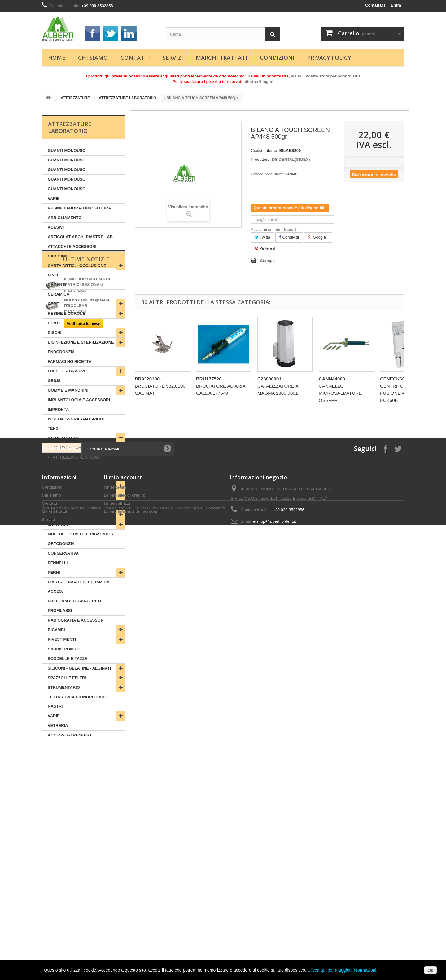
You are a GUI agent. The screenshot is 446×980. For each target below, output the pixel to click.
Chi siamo (93, 58)
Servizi (173, 58)
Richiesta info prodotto (374, 174)
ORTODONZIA (61, 544)
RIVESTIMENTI (62, 639)
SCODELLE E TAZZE (68, 659)
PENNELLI (58, 563)
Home (57, 58)
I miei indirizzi (117, 921)
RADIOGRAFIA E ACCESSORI (76, 620)
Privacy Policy (329, 58)
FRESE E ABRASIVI (66, 371)
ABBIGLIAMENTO (65, 218)
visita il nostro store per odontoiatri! (325, 76)
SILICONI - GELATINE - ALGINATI (79, 668)
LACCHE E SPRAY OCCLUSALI (78, 467)
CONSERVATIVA (63, 553)
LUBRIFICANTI (62, 486)
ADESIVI (56, 227)
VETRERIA (58, 725)
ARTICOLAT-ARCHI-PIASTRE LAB (80, 237)
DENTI (54, 323)
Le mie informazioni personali (132, 929)
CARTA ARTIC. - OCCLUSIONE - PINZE (78, 270)
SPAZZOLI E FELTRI (67, 678)
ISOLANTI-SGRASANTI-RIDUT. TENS (77, 424)
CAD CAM (57, 256)
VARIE (54, 198)
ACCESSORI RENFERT (70, 735)
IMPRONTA (58, 409)
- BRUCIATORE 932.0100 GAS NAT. (160, 386)
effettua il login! (258, 82)
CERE (53, 304)
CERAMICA (59, 294)
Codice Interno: (265, 150)
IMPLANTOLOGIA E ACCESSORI (79, 400)
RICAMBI (56, 630)
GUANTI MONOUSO (67, 150)
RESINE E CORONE (66, 313)
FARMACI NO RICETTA (70, 361)
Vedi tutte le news (83, 823)
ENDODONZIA (61, 352)
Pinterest (265, 248)
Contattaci (375, 5)
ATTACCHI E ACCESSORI (72, 246)
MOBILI (55, 515)
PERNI (54, 572)
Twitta (262, 237)
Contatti (135, 58)
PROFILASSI (60, 611)
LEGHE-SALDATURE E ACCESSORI (82, 476)
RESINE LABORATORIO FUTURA (79, 208)
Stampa (267, 261)
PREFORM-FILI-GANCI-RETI (74, 601)
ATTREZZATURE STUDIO (76, 457)
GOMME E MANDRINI (68, 390)
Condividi (289, 237)
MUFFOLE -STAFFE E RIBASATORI (81, 534)
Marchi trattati (221, 58)
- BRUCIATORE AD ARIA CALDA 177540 (221, 386)
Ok (430, 970)
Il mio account (123, 895)
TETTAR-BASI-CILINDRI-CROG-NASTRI (78, 702)
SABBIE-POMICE (64, 649)
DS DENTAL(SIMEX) (291, 159)
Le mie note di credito (125, 913)
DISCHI (55, 333)
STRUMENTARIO (64, 687)
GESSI (54, 381)
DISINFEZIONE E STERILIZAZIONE (81, 342)
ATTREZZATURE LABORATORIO (128, 98)
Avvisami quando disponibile (276, 229)
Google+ (318, 237)
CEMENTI (57, 285)
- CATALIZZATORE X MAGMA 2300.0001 (278, 386)
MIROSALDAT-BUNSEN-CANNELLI (81, 505)
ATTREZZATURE (75, 98)
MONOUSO (58, 524)
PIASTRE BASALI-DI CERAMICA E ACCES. (80, 587)
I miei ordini (115, 905)
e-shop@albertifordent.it (275, 939)
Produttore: (261, 159)
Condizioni (277, 58)
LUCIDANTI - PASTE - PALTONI (77, 496)
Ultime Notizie (86, 759)
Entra (396, 5)
